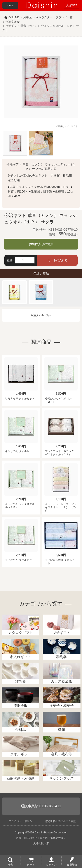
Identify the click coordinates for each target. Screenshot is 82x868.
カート (31, 865)
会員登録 (72, 865)
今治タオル (13, 22)
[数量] (25, 260)
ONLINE (14, 17)
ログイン (51, 865)
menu (10, 5)
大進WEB (72, 5)
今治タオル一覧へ (41, 315)
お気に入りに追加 (41, 244)
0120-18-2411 (50, 806)
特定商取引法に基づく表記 (60, 821)
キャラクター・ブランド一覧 (54, 17)
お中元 (27, 17)
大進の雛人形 (41, 843)
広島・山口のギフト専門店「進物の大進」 (41, 838)
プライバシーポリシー (22, 821)
